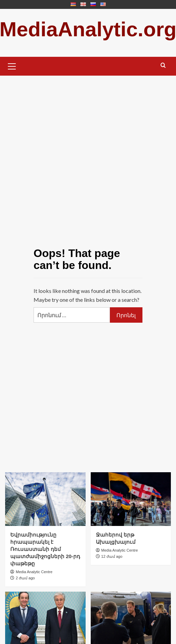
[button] (12, 65)
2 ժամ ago (25, 578)
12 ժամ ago (112, 556)
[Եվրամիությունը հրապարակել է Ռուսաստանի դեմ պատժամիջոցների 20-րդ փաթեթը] (45, 499)
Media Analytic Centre (34, 572)
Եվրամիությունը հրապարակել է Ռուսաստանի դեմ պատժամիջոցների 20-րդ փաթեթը (45, 549)
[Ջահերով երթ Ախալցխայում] (131, 499)
